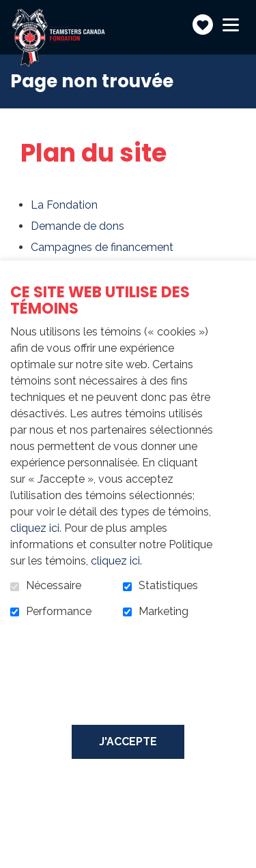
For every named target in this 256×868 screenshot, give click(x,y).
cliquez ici (35, 528)
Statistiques (168, 586)
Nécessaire (54, 586)
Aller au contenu (11, 11)
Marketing (163, 612)
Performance (59, 612)
